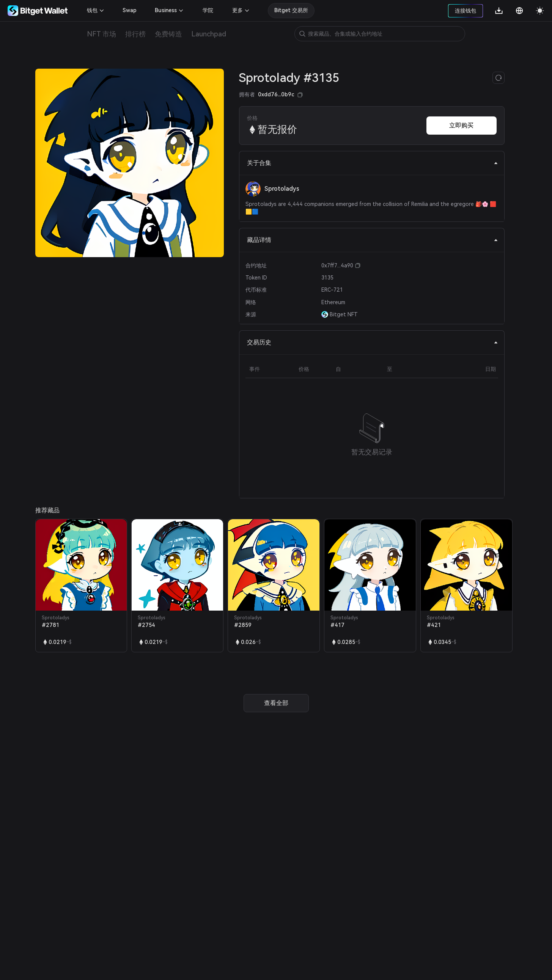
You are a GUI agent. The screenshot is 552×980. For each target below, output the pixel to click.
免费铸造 (168, 34)
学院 (208, 10)
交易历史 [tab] (373, 342)
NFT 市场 (101, 34)
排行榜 (135, 34)
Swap (130, 10)
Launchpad (209, 34)
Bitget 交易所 (291, 10)
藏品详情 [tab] (373, 240)
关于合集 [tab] (373, 163)
